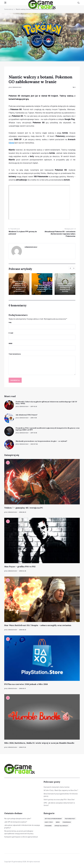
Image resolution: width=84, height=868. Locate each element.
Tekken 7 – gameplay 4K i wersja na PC (24, 508)
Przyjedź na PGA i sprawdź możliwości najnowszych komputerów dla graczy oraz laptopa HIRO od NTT (48, 429)
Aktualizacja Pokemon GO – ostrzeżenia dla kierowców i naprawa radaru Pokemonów (60, 234)
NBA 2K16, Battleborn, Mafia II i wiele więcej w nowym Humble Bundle (39, 743)
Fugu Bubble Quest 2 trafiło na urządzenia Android (42, 288)
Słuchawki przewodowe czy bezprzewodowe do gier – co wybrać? (41, 441)
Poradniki (48, 826)
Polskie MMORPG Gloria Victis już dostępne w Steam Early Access (65, 287)
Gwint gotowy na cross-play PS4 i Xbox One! (59, 799)
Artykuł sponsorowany (53, 819)
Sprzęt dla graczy (61, 826)
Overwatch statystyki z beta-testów (57, 787)
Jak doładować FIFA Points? (27, 415)
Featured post (70, 819)
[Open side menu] (5, 3)
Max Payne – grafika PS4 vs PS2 (20, 567)
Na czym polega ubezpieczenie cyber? (18, 818)
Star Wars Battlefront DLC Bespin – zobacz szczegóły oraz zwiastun (38, 625)
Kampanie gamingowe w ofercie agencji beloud (21, 837)
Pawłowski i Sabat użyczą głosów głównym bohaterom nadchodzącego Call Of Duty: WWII (46, 403)
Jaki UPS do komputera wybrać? (16, 822)
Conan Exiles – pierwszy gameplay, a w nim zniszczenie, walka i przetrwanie (19, 286)
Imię (10, 322)
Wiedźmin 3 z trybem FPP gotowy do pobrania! (23, 233)
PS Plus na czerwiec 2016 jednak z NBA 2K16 (26, 684)
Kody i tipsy (49, 822)
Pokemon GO (67, 822)
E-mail (11, 333)
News (58, 822)
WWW (10, 343)
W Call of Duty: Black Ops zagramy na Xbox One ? (61, 790)
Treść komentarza (15, 354)
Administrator (17, 87)
